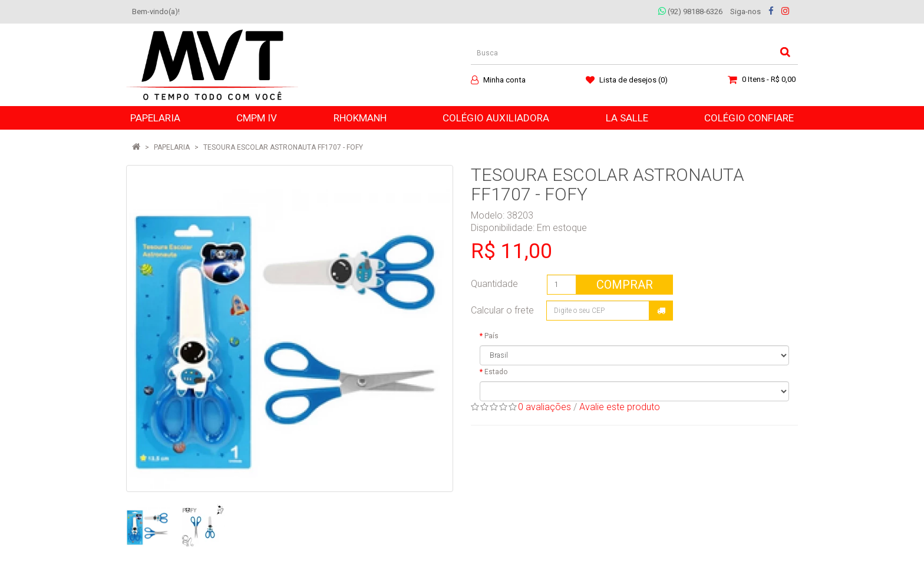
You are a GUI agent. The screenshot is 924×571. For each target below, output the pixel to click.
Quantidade (494, 284)
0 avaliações (544, 407)
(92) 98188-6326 (690, 11)
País (491, 336)
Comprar (625, 285)
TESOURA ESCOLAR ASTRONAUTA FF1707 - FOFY (283, 147)
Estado (496, 372)
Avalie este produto (620, 407)
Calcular (661, 311)
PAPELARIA (172, 147)
